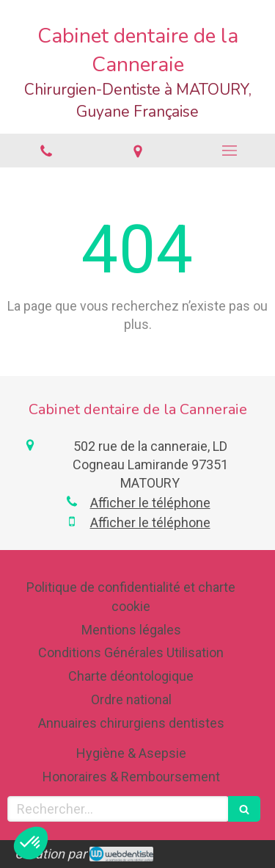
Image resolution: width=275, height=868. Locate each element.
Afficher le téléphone (150, 503)
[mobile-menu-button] (229, 151)
